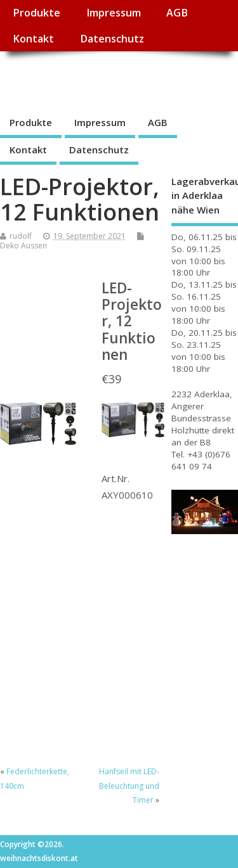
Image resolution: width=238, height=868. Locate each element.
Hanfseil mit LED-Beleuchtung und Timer (129, 786)
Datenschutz (112, 39)
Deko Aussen (23, 246)
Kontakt (33, 39)
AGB (177, 13)
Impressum (114, 13)
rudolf (21, 236)
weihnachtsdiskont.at (113, 80)
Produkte (36, 13)
